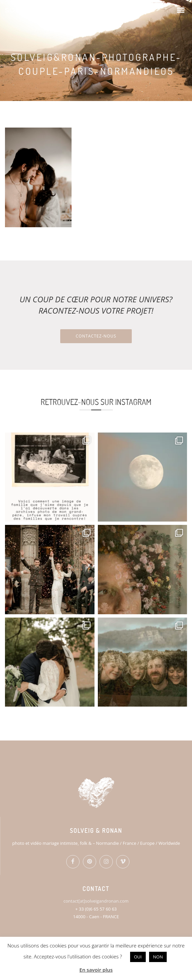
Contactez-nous (96, 336)
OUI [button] (138, 957)
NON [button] (158, 957)
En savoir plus (96, 970)
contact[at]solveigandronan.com (96, 901)
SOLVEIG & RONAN (40, 10)
